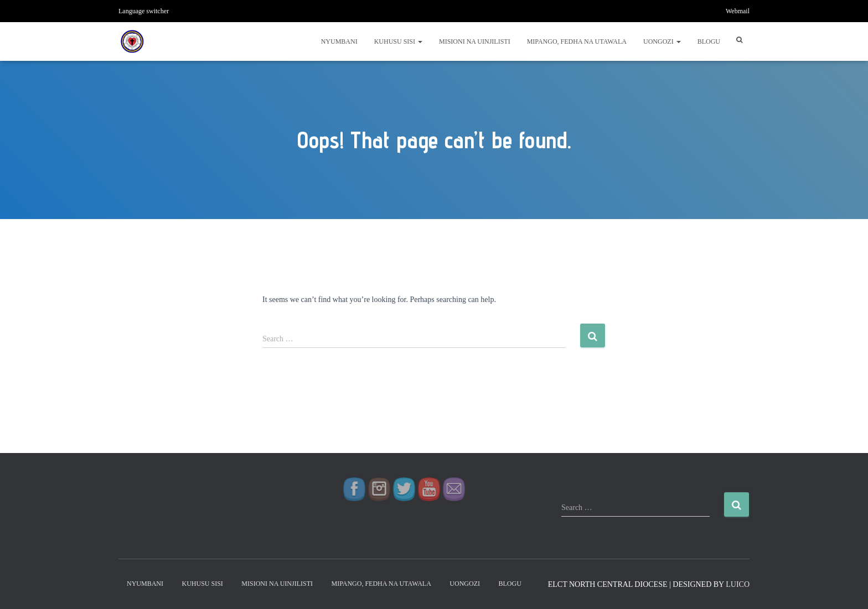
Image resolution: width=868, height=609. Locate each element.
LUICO (738, 584)
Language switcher (144, 11)
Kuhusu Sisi (398, 41)
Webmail (738, 11)
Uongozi (662, 41)
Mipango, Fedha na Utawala (577, 41)
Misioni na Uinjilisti (475, 41)
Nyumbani (339, 41)
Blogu (709, 41)
